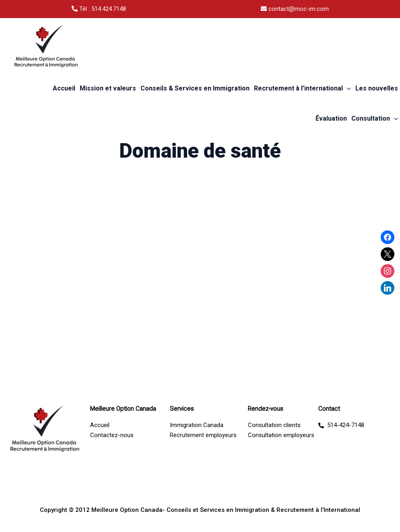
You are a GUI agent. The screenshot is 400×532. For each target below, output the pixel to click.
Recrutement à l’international (302, 88)
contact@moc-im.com (295, 9)
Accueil (64, 88)
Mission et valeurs (108, 88)
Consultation (375, 119)
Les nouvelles (377, 88)
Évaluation (331, 118)
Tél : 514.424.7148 (99, 9)
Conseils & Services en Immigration (195, 88)
